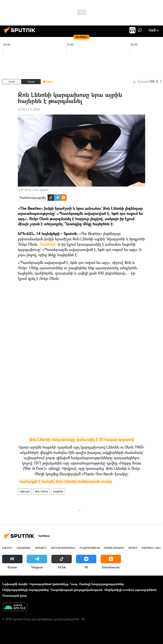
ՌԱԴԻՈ (133, 548)
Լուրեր (7, 548)
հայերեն (58, 491)
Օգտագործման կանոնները (49, 584)
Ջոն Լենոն (41, 491)
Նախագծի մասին (15, 584)
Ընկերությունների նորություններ (25, 590)
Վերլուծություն (63, 548)
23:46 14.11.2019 (29, 109)
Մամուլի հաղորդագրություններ (102, 584)
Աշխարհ (25, 491)
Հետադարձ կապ (14, 595)
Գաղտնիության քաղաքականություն (77, 590)
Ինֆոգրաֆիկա (90, 548)
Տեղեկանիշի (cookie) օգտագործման (130, 590)
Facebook (48, 244)
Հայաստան (24, 548)
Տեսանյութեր (114, 548)
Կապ (74, 584)
